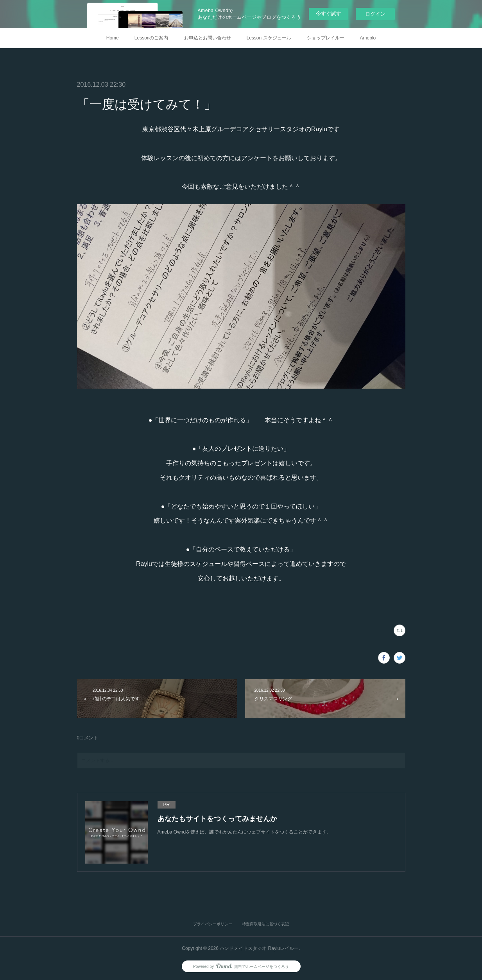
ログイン (375, 14)
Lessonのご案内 (151, 38)
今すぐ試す (329, 13)
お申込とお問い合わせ (208, 38)
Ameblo (368, 38)
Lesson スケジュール (269, 38)
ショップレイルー (326, 38)
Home (113, 38)
